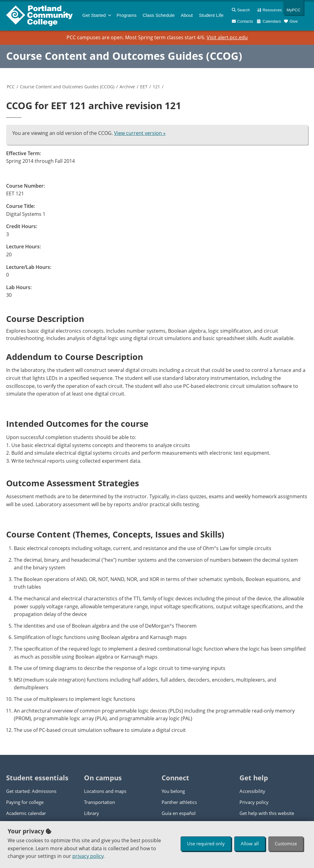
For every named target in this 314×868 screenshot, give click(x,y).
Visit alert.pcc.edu (227, 37)
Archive (127, 87)
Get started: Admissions (31, 791)
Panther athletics (179, 802)
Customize (286, 843)
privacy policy (88, 856)
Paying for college (25, 802)
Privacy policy (254, 802)
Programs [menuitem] (126, 15)
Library (92, 813)
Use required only (206, 843)
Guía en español (179, 813)
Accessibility (252, 791)
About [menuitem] (187, 15)
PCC (11, 87)
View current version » (140, 133)
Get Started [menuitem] (94, 15)
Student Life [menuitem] (211, 15)
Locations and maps (105, 791)
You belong (173, 791)
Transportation (100, 802)
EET (144, 87)
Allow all (250, 843)
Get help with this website (267, 813)
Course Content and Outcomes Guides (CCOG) (124, 56)
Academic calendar (26, 813)
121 (156, 87)
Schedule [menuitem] (159, 15)
